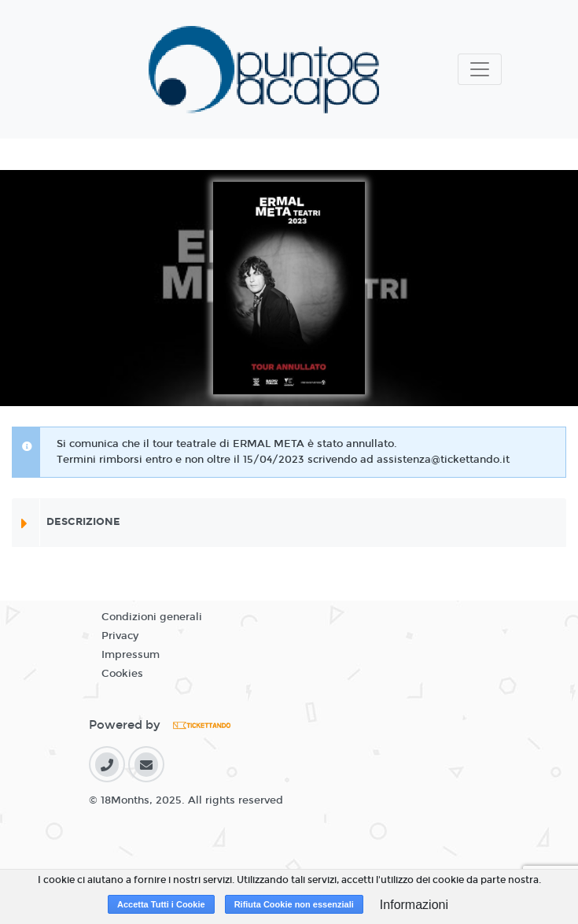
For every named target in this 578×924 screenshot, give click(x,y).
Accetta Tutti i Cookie (161, 904)
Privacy (120, 636)
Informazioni (414, 905)
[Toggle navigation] (480, 69)
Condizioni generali (152, 617)
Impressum (131, 655)
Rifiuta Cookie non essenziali (294, 904)
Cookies (122, 674)
